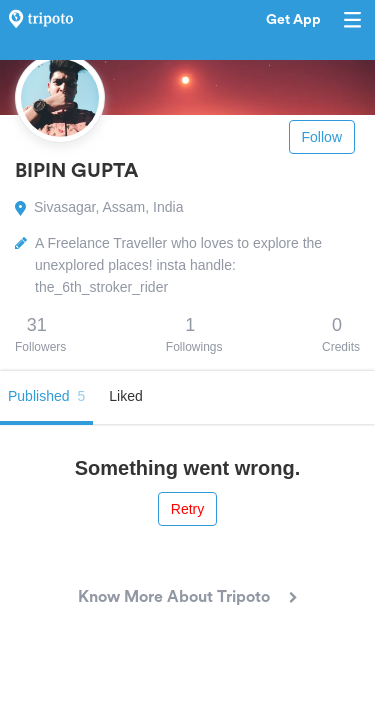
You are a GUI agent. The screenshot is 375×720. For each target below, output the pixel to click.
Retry (187, 509)
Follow (322, 137)
